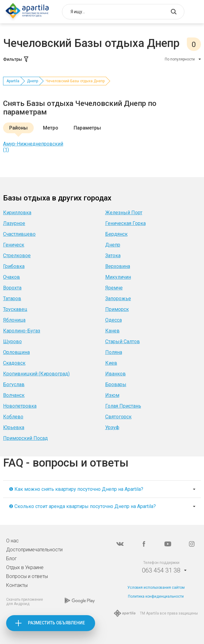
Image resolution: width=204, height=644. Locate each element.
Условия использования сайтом (156, 588)
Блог (12, 559)
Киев (111, 363)
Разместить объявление (56, 623)
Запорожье (118, 299)
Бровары (116, 384)
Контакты (17, 585)
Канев (112, 331)
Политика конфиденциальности (156, 596)
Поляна (114, 352)
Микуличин (118, 277)
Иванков (115, 374)
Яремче (114, 288)
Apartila (13, 81)
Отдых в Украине (25, 567)
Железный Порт (124, 213)
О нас (12, 541)
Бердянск (116, 234)
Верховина (118, 266)
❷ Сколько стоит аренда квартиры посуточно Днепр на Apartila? (82, 506)
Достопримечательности (34, 550)
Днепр (33, 81)
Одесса (114, 320)
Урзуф (112, 427)
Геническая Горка (125, 223)
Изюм (112, 395)
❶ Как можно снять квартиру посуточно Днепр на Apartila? (76, 489)
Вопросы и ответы (27, 576)
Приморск (117, 309)
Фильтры (16, 59)
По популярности (180, 59)
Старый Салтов (123, 341)
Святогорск (118, 417)
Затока (113, 256)
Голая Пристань (123, 406)
